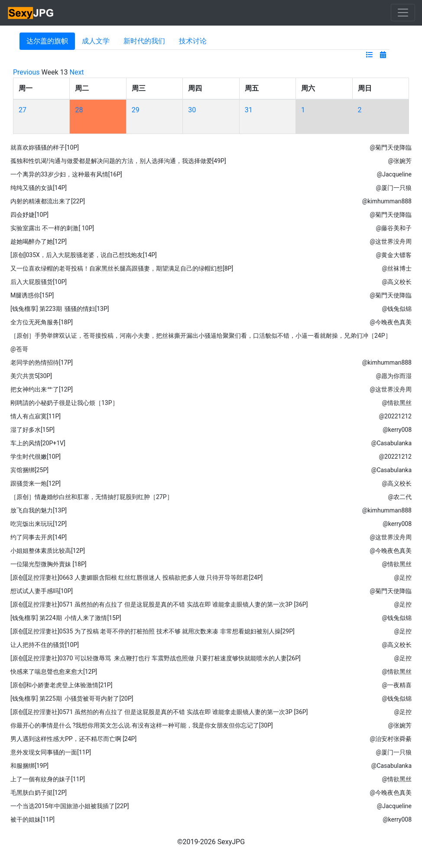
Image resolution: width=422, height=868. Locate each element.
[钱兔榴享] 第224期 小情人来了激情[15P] (66, 618)
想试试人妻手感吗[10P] (42, 591)
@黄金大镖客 (394, 255)
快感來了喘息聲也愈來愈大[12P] (54, 672)
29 (136, 110)
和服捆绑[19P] (29, 766)
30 (192, 110)
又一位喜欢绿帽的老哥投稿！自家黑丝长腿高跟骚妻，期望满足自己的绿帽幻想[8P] (122, 268)
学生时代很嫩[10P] (36, 457)
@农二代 (400, 497)
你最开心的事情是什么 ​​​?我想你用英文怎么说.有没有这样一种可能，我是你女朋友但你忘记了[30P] (142, 725)
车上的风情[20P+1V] (38, 443)
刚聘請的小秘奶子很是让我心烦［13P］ (64, 403)
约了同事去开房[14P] (39, 537)
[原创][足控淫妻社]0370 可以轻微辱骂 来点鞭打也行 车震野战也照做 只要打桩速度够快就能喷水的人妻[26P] (156, 658)
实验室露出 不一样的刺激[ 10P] (52, 228)
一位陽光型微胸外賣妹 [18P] (48, 564)
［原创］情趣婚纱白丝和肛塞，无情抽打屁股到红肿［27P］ (92, 497)
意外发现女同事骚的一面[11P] (51, 752)
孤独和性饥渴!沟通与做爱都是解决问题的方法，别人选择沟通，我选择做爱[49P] (118, 161)
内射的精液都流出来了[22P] (48, 201)
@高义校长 (397, 282)
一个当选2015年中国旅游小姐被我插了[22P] (70, 806)
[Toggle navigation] (403, 13)
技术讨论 (193, 41)
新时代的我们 (144, 41)
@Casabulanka (391, 443)
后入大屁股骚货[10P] (39, 282)
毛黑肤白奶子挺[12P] (39, 793)
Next (77, 72)
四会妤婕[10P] (29, 215)
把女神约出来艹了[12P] (42, 389)
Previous (26, 72)
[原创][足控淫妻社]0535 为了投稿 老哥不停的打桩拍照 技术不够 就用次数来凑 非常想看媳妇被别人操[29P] (153, 631)
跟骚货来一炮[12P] (36, 483)
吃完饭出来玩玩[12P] (39, 524)
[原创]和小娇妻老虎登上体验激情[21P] (61, 685)
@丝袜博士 (397, 268)
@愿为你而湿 (394, 376)
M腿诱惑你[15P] (32, 295)
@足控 (403, 578)
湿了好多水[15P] (32, 430)
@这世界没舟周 (391, 241)
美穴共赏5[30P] (31, 376)
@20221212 (395, 416)
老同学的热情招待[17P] (42, 362)
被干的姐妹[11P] (32, 819)
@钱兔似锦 (397, 309)
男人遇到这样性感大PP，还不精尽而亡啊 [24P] (73, 739)
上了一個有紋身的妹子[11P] (48, 779)
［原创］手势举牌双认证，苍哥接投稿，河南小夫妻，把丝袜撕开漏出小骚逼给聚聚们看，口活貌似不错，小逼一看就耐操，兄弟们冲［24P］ (201, 336)
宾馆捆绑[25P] (29, 470)
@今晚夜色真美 (391, 322)
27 (23, 110)
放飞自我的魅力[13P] (39, 510)
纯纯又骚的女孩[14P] (39, 188)
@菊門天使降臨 (391, 147)
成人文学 (96, 41)
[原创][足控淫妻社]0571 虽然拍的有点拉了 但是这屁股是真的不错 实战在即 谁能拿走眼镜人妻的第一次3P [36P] (159, 604)
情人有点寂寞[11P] (36, 416)
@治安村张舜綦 (391, 739)
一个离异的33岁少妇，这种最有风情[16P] (66, 174)
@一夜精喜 (397, 685)
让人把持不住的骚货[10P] (45, 645)
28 (79, 110)
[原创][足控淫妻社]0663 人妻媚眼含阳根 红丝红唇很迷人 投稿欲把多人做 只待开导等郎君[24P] (136, 578)
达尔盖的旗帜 (47, 41)
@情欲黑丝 (397, 403)
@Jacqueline (394, 174)
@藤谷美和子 (394, 228)
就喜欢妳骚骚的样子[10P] (45, 147)
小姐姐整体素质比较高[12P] (48, 551)
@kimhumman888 (387, 201)
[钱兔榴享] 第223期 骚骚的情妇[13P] (60, 309)
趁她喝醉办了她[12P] (39, 241)
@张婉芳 (400, 161)
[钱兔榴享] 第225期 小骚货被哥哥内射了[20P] (72, 698)
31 (249, 110)
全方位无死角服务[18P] (42, 322)
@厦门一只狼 (394, 188)
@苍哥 (19, 349)
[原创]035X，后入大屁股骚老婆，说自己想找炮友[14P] (84, 255)
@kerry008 (397, 430)
